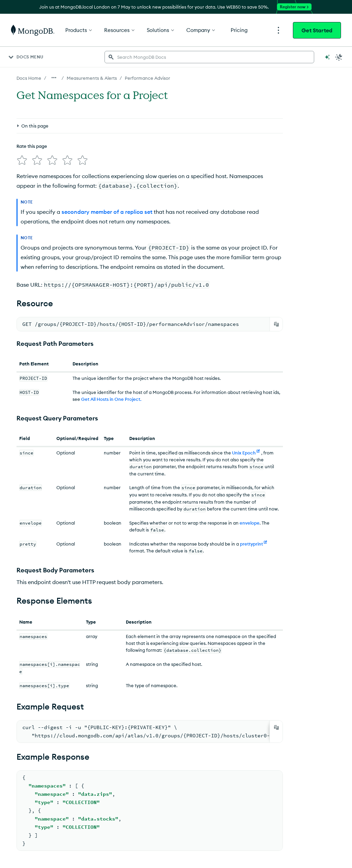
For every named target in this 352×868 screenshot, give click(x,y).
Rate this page (32, 146)
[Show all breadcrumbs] (54, 78)
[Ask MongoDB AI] (327, 57)
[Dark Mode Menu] (339, 57)
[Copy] (276, 324)
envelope (250, 523)
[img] (22, 160)
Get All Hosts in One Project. (111, 399)
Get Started (317, 30)
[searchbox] (209, 57)
